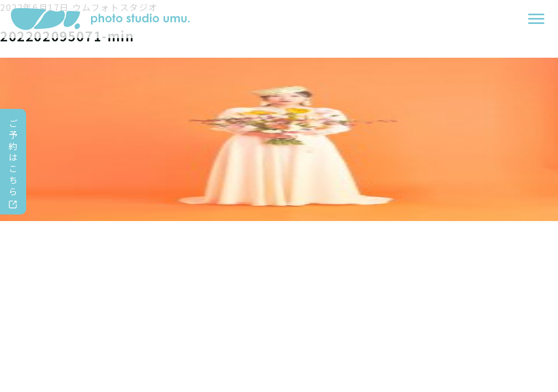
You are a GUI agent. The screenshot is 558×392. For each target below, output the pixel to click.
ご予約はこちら (14, 157)
